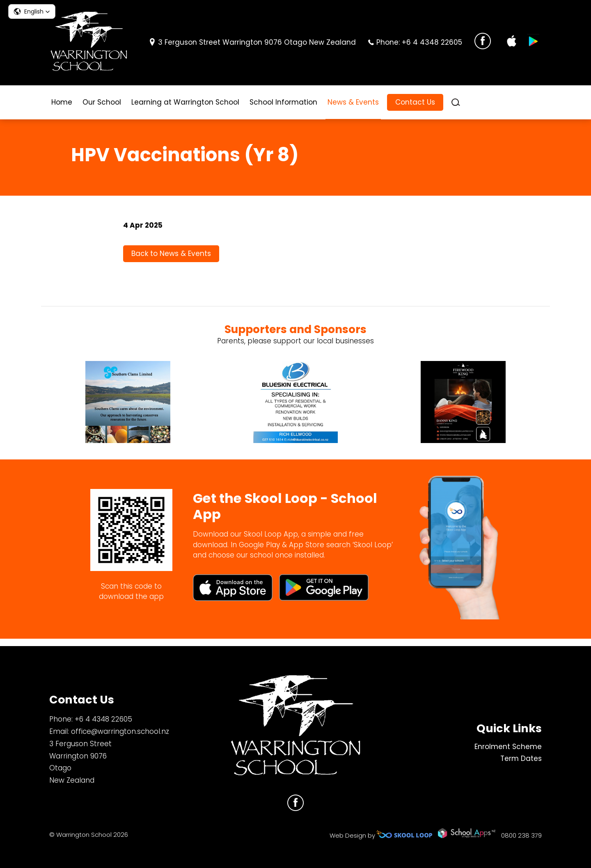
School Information (283, 102)
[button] (32, 11)
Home (62, 102)
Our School (102, 102)
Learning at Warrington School (185, 102)
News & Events (353, 102)
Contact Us (415, 102)
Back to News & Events (171, 258)
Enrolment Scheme (508, 747)
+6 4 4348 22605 (432, 42)
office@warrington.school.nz (120, 731)
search (456, 102)
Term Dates (521, 759)
